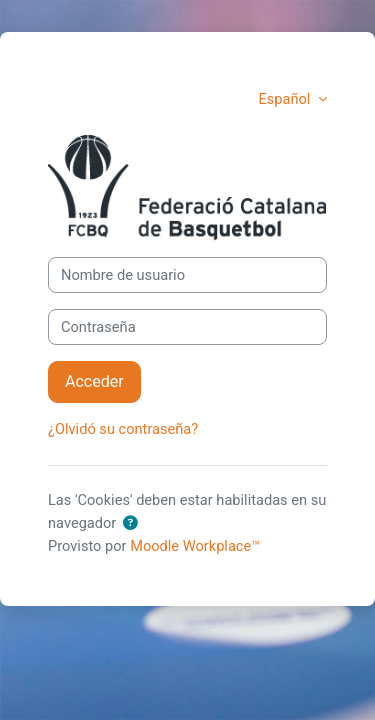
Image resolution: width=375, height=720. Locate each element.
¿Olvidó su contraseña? (123, 429)
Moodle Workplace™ (195, 546)
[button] (130, 524)
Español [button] (286, 99)
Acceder (94, 381)
